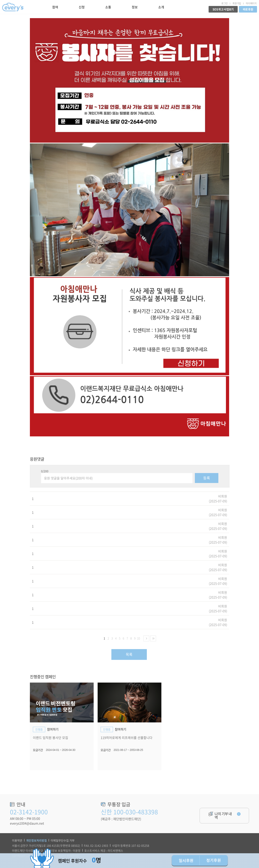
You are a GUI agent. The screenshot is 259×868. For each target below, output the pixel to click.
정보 (135, 7)
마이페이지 (251, 3)
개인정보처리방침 (36, 840)
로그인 (225, 3)
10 (138, 638)
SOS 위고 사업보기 (223, 9)
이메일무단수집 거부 (63, 840)
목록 (129, 654)
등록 (207, 478)
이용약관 (17, 840)
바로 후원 (248, 9)
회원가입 (237, 3)
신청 (82, 7)
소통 (108, 7)
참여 (55, 7)
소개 (161, 7)
